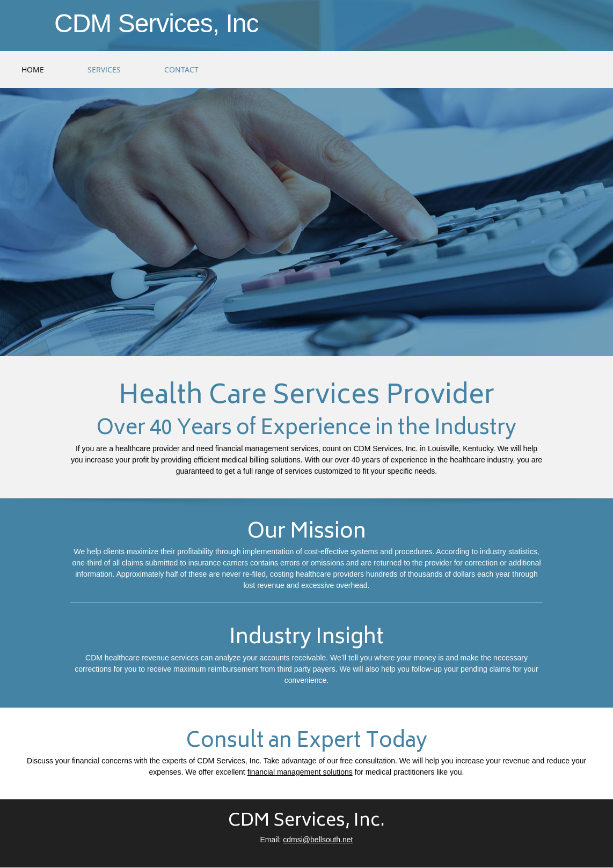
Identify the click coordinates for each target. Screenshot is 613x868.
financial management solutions (300, 772)
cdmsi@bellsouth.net (318, 840)
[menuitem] (33, 69)
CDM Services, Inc (156, 24)
